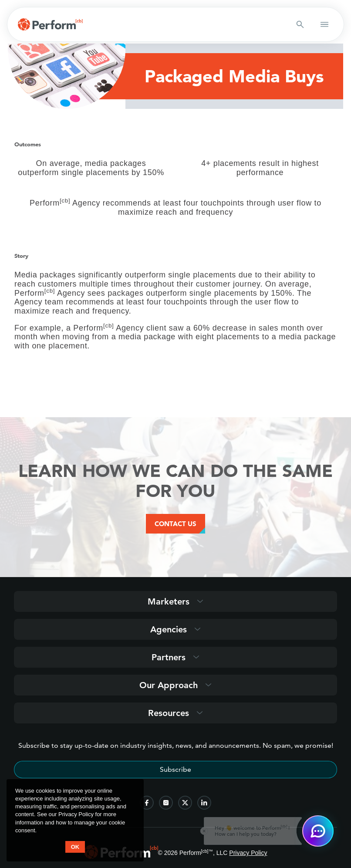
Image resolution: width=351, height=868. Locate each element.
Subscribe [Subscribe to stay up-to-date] (175, 769)
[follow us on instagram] (166, 803)
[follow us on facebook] (147, 803)
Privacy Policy (248, 853)
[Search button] (300, 24)
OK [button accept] (75, 847)
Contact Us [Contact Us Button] (175, 524)
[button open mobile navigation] (324, 24)
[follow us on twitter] (185, 803)
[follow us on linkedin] (204, 803)
